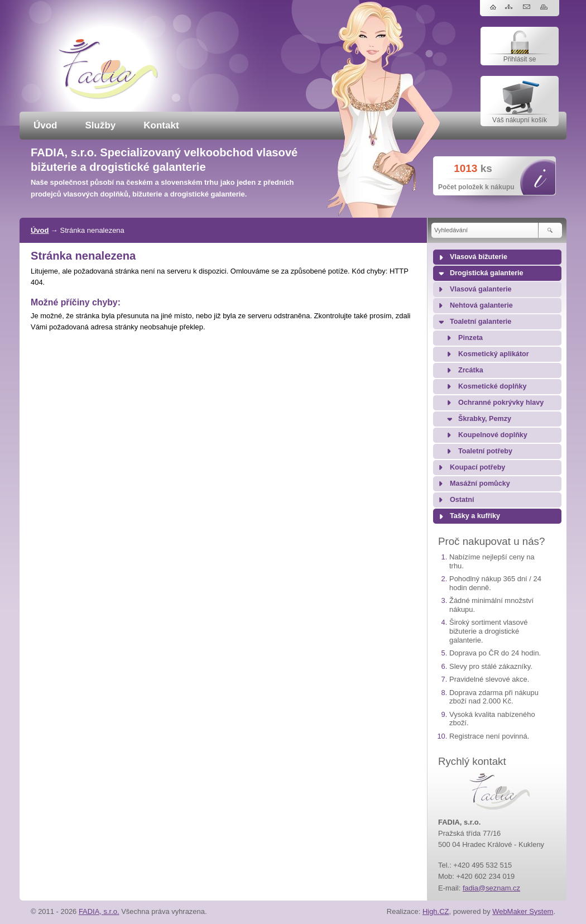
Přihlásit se (520, 59)
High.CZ (436, 911)
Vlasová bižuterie (479, 257)
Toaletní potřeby (485, 451)
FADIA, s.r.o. (99, 911)
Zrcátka (471, 370)
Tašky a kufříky (475, 516)
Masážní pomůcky (480, 483)
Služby (101, 125)
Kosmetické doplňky (492, 386)
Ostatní (462, 500)
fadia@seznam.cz (491, 888)
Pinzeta (470, 338)
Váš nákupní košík (520, 120)
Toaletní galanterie (481, 322)
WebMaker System (523, 911)
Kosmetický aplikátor (494, 354)
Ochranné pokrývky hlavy (501, 403)
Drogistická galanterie (487, 273)
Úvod (45, 125)
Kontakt (161, 125)
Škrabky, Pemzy (485, 419)
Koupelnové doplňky (493, 435)
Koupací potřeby (477, 467)
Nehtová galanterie (481, 305)
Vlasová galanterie (481, 289)
